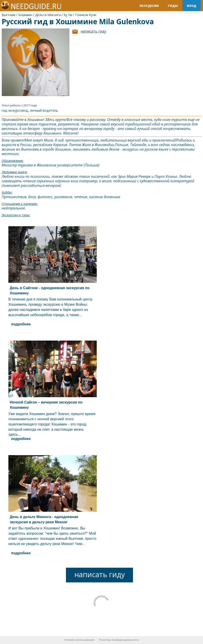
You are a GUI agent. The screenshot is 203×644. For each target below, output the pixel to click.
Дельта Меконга (48, 15)
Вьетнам (8, 15)
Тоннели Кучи (86, 15)
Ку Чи (68, 15)
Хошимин (25, 15)
